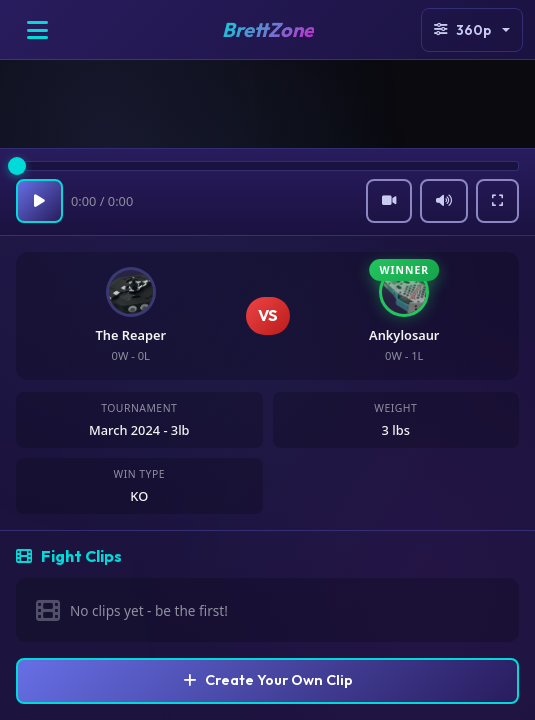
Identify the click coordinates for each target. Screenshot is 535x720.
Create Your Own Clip (268, 680)
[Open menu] (37, 30)
